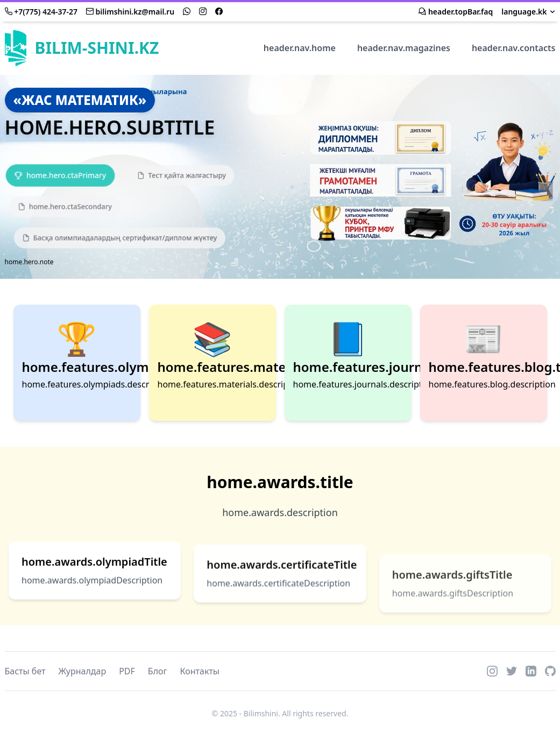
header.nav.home (300, 48)
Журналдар (83, 671)
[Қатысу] (60, 175)
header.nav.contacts (514, 48)
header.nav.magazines (404, 48)
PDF (127, 671)
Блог (158, 671)
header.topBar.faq (456, 12)
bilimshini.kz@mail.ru (130, 12)
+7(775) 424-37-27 (41, 12)
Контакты (200, 671)
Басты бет (25, 671)
